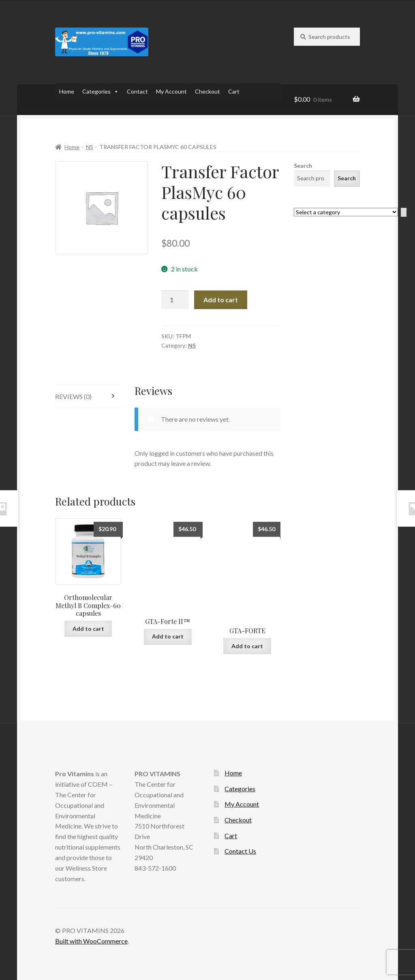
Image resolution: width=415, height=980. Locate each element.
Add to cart (221, 300)
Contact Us (240, 851)
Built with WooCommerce (91, 941)
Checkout (207, 91)
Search (303, 165)
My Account (171, 91)
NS (90, 147)
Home (67, 91)
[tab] (88, 397)
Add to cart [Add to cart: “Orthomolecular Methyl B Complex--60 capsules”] (88, 629)
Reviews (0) (73, 396)
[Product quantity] (175, 300)
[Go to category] (404, 212)
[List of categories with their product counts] (346, 212)
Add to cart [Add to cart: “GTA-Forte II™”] (168, 636)
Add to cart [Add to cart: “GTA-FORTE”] (247, 646)
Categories (101, 92)
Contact (137, 91)
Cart (234, 91)
